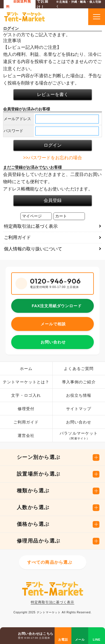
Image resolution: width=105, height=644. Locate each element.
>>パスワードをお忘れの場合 (53, 158)
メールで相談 (53, 324)
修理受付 (26, 409)
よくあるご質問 (79, 369)
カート (61, 216)
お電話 (63, 640)
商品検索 (64, 17)
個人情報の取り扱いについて (33, 249)
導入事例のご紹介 (79, 382)
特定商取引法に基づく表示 (31, 226)
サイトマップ (79, 409)
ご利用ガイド (17, 237)
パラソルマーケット (79, 436)
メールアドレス (17, 119)
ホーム (26, 369)
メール (80, 640)
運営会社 (26, 435)
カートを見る (77, 17)
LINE (97, 640)
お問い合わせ (53, 342)
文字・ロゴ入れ (26, 395)
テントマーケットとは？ (26, 382)
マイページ (32, 216)
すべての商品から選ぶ (50, 562)
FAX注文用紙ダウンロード (57, 306)
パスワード (13, 131)
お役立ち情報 (79, 395)
